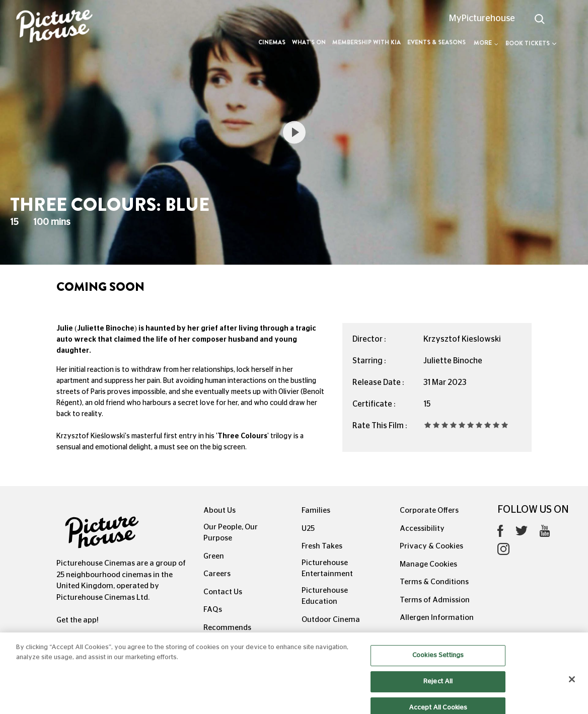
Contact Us (223, 592)
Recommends (227, 628)
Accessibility (422, 529)
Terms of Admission (435, 600)
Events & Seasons (436, 42)
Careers (217, 574)
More (486, 43)
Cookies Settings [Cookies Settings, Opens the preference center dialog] (438, 663)
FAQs (213, 610)
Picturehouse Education (325, 596)
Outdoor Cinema (331, 620)
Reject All (438, 689)
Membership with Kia (366, 42)
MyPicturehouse (482, 19)
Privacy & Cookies (431, 546)
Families (316, 510)
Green (214, 556)
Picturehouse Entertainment (327, 569)
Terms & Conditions (434, 582)
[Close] (572, 687)
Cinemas (272, 42)
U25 (308, 529)
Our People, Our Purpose (231, 533)
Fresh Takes (322, 546)
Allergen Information (437, 618)
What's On (309, 42)
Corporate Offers (429, 510)
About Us (219, 510)
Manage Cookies (428, 564)
